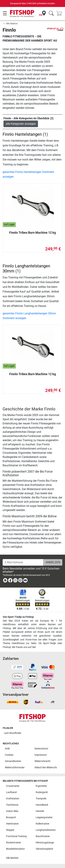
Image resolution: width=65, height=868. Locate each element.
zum (13, 733)
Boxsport (11, 817)
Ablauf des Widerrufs (46, 767)
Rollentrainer (43, 824)
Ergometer (41, 786)
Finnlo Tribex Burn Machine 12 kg (32, 233)
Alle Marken (12, 23)
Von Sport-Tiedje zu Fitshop (18, 617)
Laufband (11, 792)
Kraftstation (13, 799)
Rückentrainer (14, 843)
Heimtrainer (12, 824)
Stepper (10, 830)
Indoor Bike (12, 811)
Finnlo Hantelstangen (22, 134)
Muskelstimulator (15, 849)
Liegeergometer (44, 817)
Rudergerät (42, 792)
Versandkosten (13, 761)
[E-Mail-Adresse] (23, 562)
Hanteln (40, 811)
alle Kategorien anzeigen (21, 124)
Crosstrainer (13, 786)
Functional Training (16, 836)
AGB (7, 749)
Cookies (9, 755)
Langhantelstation (46, 830)
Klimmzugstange (45, 843)
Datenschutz (41, 749)
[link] (5, 581)
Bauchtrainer (43, 836)
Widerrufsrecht (42, 761)
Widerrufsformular (15, 767)
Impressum (41, 755)
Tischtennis (12, 805)
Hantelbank (42, 805)
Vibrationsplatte (44, 849)
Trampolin (41, 799)
